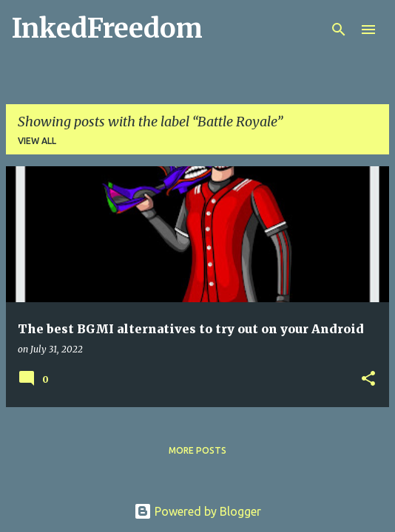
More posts (197, 450)
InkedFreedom (107, 28)
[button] (368, 379)
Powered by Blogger (197, 511)
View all (37, 141)
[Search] (339, 30)
